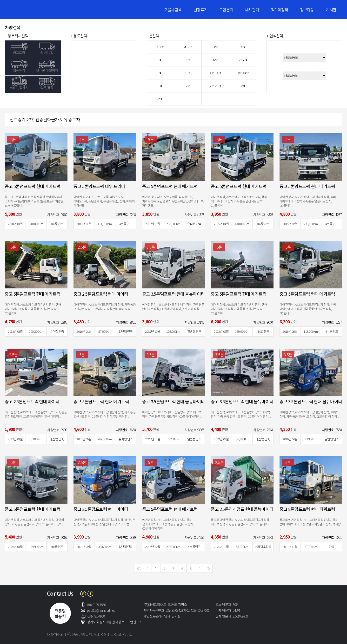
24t (243, 86)
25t (160, 99)
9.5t (188, 73)
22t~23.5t (215, 86)
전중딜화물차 (35, 10)
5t (160, 60)
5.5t (188, 60)
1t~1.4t (160, 47)
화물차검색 (173, 10)
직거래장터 (279, 10)
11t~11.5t (215, 73)
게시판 (331, 10)
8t (160, 73)
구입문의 (226, 10)
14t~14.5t (243, 73)
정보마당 (307, 10)
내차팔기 (252, 10)
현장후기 (200, 10)
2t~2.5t (188, 47)
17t (160, 86)
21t (188, 86)
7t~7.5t (243, 60)
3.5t (215, 47)
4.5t (243, 47)
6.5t (215, 60)
